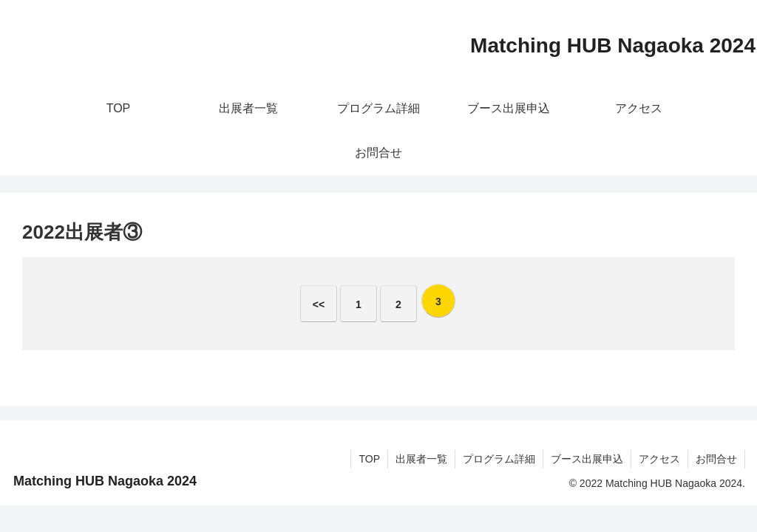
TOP (369, 459)
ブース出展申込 (587, 459)
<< (319, 304)
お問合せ (716, 459)
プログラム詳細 (499, 459)
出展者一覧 (421, 459)
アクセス (659, 459)
